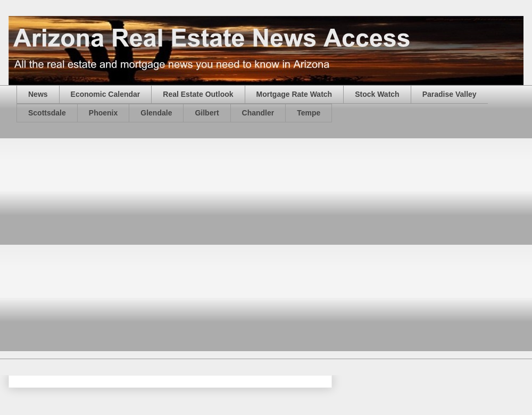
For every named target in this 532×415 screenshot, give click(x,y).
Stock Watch (377, 94)
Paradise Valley (450, 94)
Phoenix (103, 113)
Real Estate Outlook (198, 94)
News (38, 94)
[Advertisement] (109, 247)
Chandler (258, 113)
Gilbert (207, 113)
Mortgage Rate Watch (294, 94)
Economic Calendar (106, 94)
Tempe (309, 113)
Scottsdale (47, 113)
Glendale (156, 113)
